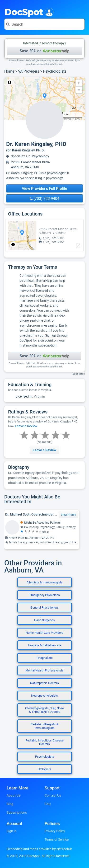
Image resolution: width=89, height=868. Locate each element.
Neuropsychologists (44, 696)
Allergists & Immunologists (45, 582)
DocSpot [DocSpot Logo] (28, 12)
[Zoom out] (79, 90)
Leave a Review (26, 426)
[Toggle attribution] (9, 82)
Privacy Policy (55, 831)
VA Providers (29, 71)
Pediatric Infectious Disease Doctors (44, 742)
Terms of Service (57, 840)
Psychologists (55, 71)
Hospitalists (45, 658)
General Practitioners (44, 608)
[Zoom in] (79, 83)
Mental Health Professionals (44, 670)
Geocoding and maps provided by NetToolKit (39, 849)
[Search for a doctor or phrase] (44, 24)
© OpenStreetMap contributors (48, 82)
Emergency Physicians (45, 595)
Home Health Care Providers (44, 633)
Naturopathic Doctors (44, 683)
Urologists (44, 769)
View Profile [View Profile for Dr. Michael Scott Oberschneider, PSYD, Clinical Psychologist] (68, 515)
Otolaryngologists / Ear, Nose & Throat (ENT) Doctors (44, 710)
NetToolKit (20, 82)
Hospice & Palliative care (45, 645)
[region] (44, 99)
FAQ (48, 804)
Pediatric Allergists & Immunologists (44, 726)
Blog (10, 804)
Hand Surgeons (44, 620)
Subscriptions (17, 812)
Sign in (12, 831)
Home (9, 71)
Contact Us (53, 795)
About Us (13, 795)
